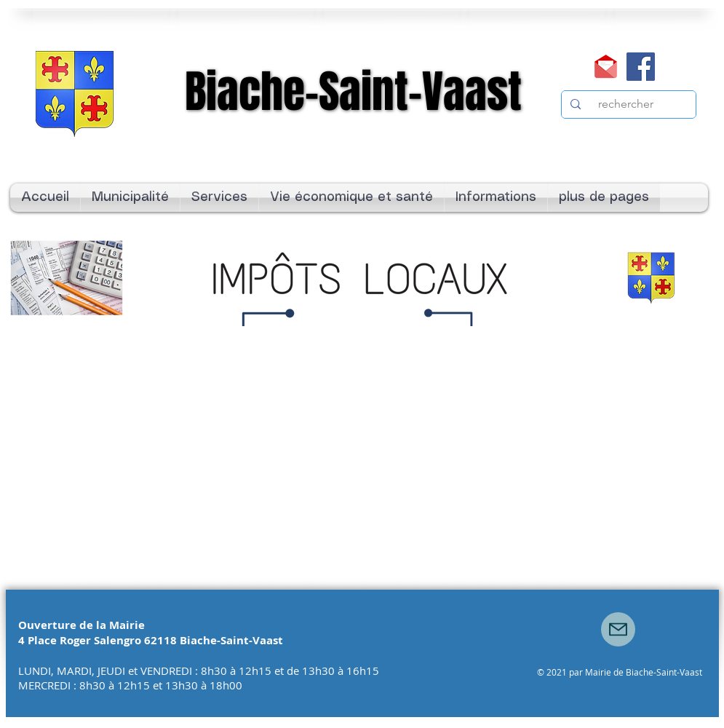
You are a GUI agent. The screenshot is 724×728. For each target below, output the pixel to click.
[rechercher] (627, 104)
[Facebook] (641, 67)
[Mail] (606, 67)
